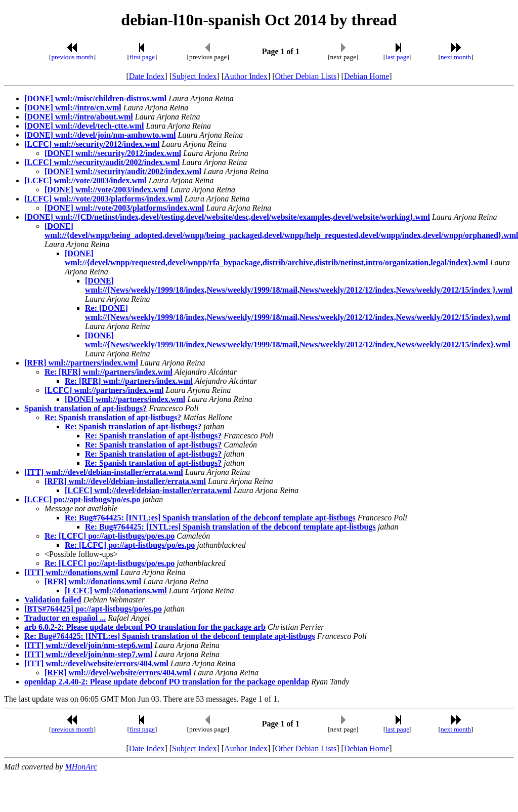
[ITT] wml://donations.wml (71, 572)
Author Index (246, 76)
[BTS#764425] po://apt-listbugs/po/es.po (93, 609)
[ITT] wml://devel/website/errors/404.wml (96, 663)
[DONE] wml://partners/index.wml (125, 399)
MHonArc (81, 767)
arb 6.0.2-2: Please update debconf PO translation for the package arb (145, 627)
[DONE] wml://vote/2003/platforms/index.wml (124, 208)
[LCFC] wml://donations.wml (116, 591)
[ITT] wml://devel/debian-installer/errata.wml (104, 472)
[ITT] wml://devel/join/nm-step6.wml (88, 645)
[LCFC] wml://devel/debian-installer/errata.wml (148, 490)
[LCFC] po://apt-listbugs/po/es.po (82, 499)
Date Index (147, 76)
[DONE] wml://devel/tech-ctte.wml (84, 126)
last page (397, 57)
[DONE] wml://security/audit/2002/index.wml (123, 171)
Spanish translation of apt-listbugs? (85, 408)
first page (142, 57)
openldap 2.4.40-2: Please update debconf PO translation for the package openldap (167, 682)
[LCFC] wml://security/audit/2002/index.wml (102, 162)
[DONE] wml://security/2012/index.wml (113, 153)
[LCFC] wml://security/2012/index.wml (92, 144)
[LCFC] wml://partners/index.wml (104, 390)
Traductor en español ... (65, 618)
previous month (72, 57)
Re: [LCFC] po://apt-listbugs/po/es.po (110, 536)
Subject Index (194, 76)
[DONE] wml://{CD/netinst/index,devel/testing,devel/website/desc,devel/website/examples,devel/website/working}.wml (227, 217)
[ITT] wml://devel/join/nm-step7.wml (88, 654)
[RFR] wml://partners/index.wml (81, 363)
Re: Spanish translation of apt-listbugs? (113, 417)
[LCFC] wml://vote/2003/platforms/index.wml (103, 199)
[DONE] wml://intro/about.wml (79, 117)
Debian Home (366, 76)
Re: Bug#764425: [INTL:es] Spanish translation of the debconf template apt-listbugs (210, 518)
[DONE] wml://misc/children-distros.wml (95, 98)
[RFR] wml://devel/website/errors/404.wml (118, 673)
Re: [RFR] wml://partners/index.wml (109, 372)
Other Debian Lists (306, 76)
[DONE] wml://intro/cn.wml (73, 108)
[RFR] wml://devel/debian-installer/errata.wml (125, 481)
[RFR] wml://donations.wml (93, 581)
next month (456, 57)
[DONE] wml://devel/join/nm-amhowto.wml (100, 135)
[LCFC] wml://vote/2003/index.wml (85, 180)
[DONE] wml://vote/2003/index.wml (106, 190)
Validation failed (53, 600)
